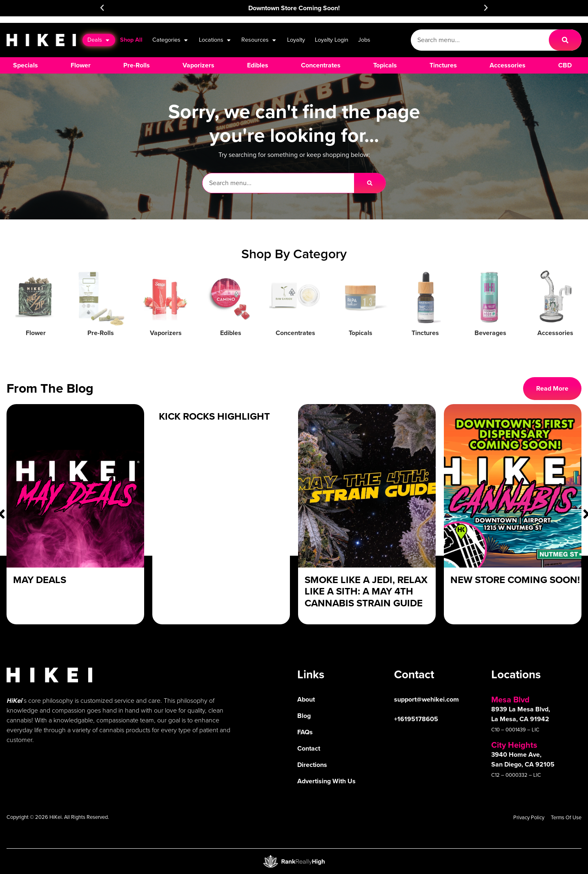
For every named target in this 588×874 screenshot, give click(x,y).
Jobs (364, 40)
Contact (309, 748)
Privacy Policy (529, 817)
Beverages (490, 333)
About (306, 699)
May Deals (40, 580)
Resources (259, 40)
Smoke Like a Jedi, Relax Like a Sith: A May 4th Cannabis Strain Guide (366, 592)
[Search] (565, 40)
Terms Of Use (566, 817)
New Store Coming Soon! (515, 580)
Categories (170, 40)
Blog (304, 716)
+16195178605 (416, 719)
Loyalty (296, 40)
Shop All (131, 40)
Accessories (555, 333)
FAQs (305, 732)
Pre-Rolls (101, 333)
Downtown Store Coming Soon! (294, 8)
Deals (99, 40)
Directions (312, 765)
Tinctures (425, 333)
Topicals (361, 333)
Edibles (231, 333)
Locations (215, 40)
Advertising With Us (326, 781)
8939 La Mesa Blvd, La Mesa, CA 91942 (521, 714)
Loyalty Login (332, 40)
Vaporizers (166, 333)
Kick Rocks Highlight (214, 416)
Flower (36, 333)
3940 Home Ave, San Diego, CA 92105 (523, 759)
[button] (102, 8)
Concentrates (295, 333)
